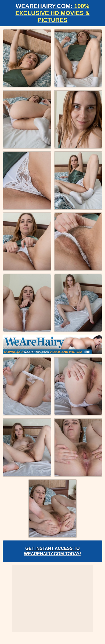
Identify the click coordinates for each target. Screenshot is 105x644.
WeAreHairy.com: (52, 13)
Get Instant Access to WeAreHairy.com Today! (52, 551)
